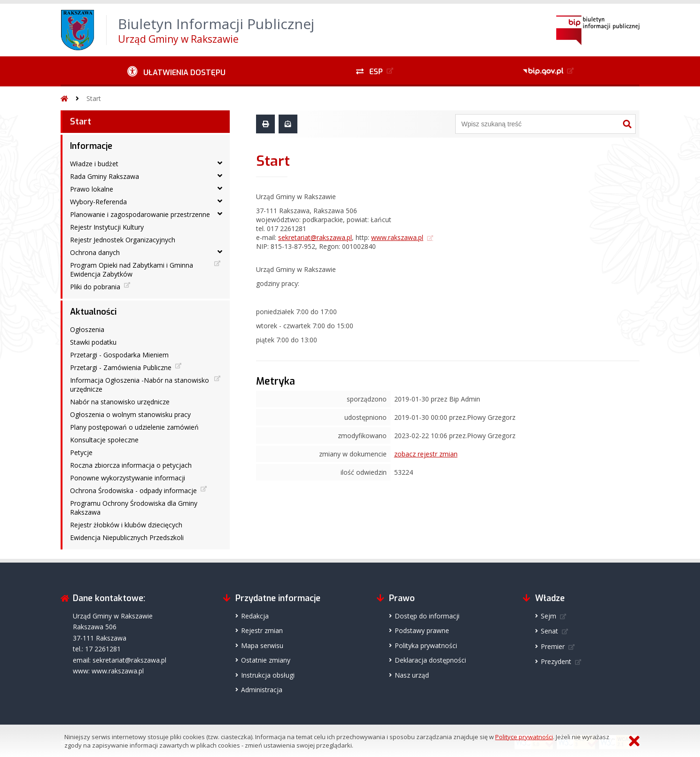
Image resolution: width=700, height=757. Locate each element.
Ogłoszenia (87, 329)
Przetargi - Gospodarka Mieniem (119, 355)
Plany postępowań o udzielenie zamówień (134, 427)
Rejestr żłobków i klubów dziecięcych (126, 525)
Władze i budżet (94, 164)
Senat (549, 631)
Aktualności (93, 312)
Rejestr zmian (262, 630)
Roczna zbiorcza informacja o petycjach (131, 465)
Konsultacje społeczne (104, 440)
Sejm (548, 616)
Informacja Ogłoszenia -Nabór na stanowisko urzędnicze (140, 385)
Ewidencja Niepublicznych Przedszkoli (127, 537)
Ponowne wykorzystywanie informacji (128, 478)
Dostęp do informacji (427, 616)
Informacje (91, 146)
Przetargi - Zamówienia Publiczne (121, 367)
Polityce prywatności (524, 737)
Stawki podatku (93, 342)
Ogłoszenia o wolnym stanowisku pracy (130, 414)
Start (94, 98)
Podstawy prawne (422, 630)
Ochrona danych (95, 252)
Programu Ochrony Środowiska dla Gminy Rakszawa (134, 508)
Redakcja (255, 616)
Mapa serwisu (262, 645)
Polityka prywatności (426, 645)
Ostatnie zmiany (266, 660)
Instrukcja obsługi (268, 675)
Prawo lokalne (92, 189)
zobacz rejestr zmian (426, 454)
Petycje (81, 452)
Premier (553, 646)
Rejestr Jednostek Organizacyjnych (123, 240)
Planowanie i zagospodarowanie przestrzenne (140, 214)
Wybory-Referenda (98, 202)
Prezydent (556, 661)
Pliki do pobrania (95, 287)
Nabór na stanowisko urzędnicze (120, 402)
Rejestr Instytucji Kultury (107, 227)
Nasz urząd (412, 675)
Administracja (262, 690)
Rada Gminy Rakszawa (105, 176)
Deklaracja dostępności (430, 660)
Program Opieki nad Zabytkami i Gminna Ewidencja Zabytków (132, 270)
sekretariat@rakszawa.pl (315, 237)
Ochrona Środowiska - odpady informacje (133, 491)
